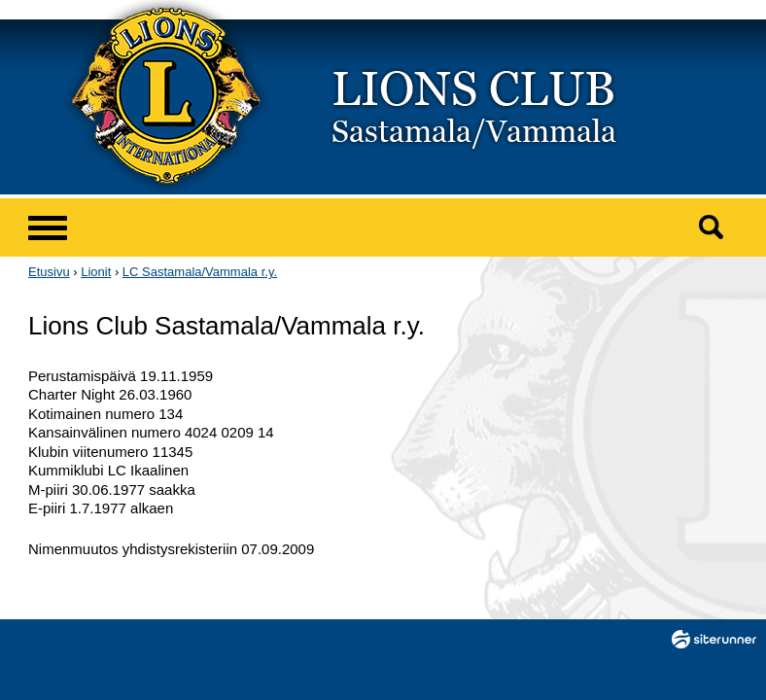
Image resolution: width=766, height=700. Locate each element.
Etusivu (49, 272)
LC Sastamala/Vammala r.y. (200, 272)
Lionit (96, 272)
